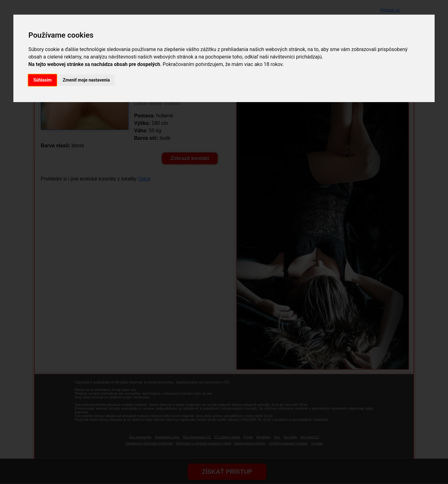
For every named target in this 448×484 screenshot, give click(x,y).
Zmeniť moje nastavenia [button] (86, 80)
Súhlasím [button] (42, 80)
